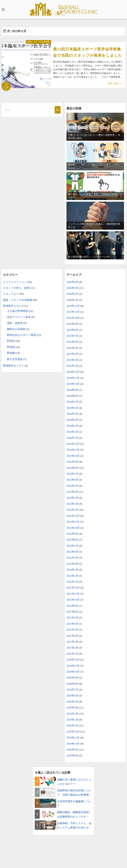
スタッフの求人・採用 (16, 288)
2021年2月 (72, 648)
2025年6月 (72, 342)
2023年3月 (72, 498)
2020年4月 (72, 708)
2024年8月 (72, 396)
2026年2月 (72, 294)
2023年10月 (73, 456)
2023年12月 (73, 444)
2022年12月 (73, 516)
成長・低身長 (15, 323)
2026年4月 (72, 282)
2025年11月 (73, 312)
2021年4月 (72, 636)
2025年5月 (72, 348)
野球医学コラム (12, 306)
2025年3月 (72, 354)
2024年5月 (72, 414)
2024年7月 (72, 402)
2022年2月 (72, 576)
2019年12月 (73, 732)
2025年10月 (73, 318)
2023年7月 (72, 474)
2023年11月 (73, 450)
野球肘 (11, 341)
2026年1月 (72, 300)
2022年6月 (72, 552)
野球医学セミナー (14, 366)
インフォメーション (15, 282)
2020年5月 (72, 702)
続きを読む (115, 83)
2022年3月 (72, 570)
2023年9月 (72, 462)
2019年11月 (73, 738)
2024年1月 (72, 438)
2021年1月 (72, 654)
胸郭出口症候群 (16, 329)
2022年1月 (72, 582)
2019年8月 (72, 756)
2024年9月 (72, 390)
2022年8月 (72, 540)
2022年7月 (72, 546)
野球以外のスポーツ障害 (21, 335)
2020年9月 (72, 678)
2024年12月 (73, 372)
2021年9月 (72, 606)
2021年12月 (73, 588)
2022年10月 (73, 528)
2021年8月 (72, 612)
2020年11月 (73, 666)
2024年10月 (73, 384)
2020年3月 (72, 714)
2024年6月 (72, 408)
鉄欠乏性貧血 (15, 359)
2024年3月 (72, 426)
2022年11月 (73, 522)
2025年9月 (72, 324)
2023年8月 (72, 468)
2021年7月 (72, 618)
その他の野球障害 (18, 311)
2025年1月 (72, 366)
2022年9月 (72, 534)
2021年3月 (72, 642)
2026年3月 (72, 288)
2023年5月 (72, 486)
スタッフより (11, 294)
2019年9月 (72, 750)
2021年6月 (72, 624)
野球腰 (11, 353)
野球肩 (11, 347)
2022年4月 (72, 564)
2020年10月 (73, 672)
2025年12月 (73, 306)
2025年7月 (72, 336)
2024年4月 (72, 420)
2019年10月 (73, 744)
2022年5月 (72, 558)
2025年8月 (72, 330)
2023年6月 (72, 480)
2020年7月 (72, 690)
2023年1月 (72, 510)
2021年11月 (73, 594)
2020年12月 (73, 660)
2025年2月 (72, 360)
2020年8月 (72, 684)
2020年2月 (72, 720)
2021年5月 (72, 630)
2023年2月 (72, 504)
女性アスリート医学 (19, 317)
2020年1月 (72, 726)
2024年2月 (72, 432)
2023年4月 (72, 492)
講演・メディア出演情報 (39, 42)
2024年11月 (73, 378)
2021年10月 (73, 600)
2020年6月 (72, 696)
